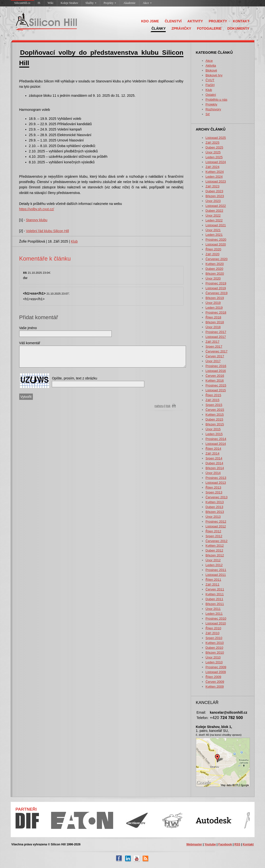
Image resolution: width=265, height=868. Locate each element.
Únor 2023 (213, 201)
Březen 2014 (215, 468)
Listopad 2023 (216, 181)
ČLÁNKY (158, 28)
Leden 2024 (214, 177)
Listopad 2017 (216, 337)
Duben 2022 (215, 211)
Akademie (129, 3)
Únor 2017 (213, 361)
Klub (209, 90)
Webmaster (194, 844)
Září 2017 (213, 342)
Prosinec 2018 (216, 312)
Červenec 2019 (217, 293)
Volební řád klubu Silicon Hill (48, 231)
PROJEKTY (218, 21)
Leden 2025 (214, 157)
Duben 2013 (215, 507)
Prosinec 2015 (216, 385)
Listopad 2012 (216, 526)
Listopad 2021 (216, 225)
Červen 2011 (215, 589)
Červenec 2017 (217, 351)
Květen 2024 (215, 172)
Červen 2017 (215, 356)
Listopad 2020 (216, 244)
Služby (91, 3)
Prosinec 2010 (216, 618)
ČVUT (210, 80)
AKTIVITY (195, 21)
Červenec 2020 (217, 259)
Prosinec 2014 (216, 439)
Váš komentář (30, 343)
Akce (147, 3)
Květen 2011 (215, 594)
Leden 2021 (214, 235)
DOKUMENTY (238, 28)
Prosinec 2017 (216, 332)
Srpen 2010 (214, 638)
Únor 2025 (213, 152)
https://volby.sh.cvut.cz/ (37, 209)
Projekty (110, 3)
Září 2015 (213, 400)
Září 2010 (213, 633)
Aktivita (211, 66)
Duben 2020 (215, 269)
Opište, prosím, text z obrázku (74, 378)
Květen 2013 (215, 502)
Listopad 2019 (216, 288)
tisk (168, 406)
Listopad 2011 (216, 575)
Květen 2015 (215, 415)
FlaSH (210, 85)
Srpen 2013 (214, 492)
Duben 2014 (215, 463)
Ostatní (211, 95)
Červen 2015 (215, 410)
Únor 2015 (213, 429)
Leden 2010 (214, 662)
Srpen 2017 (214, 346)
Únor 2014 (213, 473)
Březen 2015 (215, 424)
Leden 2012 (214, 565)
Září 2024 (213, 167)
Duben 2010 (215, 648)
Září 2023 (213, 186)
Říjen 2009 (213, 677)
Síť (208, 114)
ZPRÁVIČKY (181, 28)
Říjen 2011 (213, 580)
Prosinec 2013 (216, 478)
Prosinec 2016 (216, 366)
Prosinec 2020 (216, 240)
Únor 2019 (213, 303)
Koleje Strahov (69, 3)
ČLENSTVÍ (173, 21)
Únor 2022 (213, 215)
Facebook (225, 844)
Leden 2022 (214, 220)
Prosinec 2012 (216, 522)
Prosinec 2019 (216, 283)
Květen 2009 (215, 687)
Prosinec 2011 (216, 570)
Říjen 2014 (213, 449)
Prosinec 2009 (216, 667)
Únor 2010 (213, 657)
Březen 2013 (215, 512)
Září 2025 (213, 143)
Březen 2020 (215, 274)
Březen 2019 (215, 298)
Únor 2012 (213, 560)
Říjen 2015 (213, 395)
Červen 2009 (215, 682)
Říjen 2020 (213, 249)
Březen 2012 (215, 555)
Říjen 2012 (213, 531)
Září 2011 (213, 584)
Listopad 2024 (216, 162)
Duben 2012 (215, 550)
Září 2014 (213, 453)
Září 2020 (213, 254)
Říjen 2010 (213, 628)
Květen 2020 (215, 264)
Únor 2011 (213, 609)
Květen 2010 (215, 643)
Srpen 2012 (214, 536)
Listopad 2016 (216, 371)
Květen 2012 (215, 546)
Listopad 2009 (216, 672)
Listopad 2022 (216, 206)
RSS (237, 844)
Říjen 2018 (213, 317)
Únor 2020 (213, 278)
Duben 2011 (215, 599)
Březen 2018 (215, 322)
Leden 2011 (214, 614)
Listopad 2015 (216, 390)
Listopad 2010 (216, 623)
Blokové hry (214, 75)
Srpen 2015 (214, 405)
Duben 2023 (215, 191)
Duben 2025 (215, 147)
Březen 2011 (215, 604)
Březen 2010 (215, 653)
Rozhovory (213, 109)
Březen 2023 (215, 196)
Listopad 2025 (216, 138)
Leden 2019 (214, 308)
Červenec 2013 (217, 497)
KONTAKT (241, 21)
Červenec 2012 (217, 541)
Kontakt (248, 844)
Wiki (51, 3)
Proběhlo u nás (217, 100)
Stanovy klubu (37, 220)
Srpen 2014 (214, 458)
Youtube (210, 844)
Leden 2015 (214, 434)
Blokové (211, 70)
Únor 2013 (213, 517)
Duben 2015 (215, 419)
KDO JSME (150, 21)
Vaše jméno (28, 328)
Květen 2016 (215, 381)
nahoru (159, 406)
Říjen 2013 (213, 487)
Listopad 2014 (216, 444)
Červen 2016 (215, 376)
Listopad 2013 (216, 483)
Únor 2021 (213, 230)
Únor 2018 (213, 327)
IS (39, 3)
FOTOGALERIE (209, 28)
